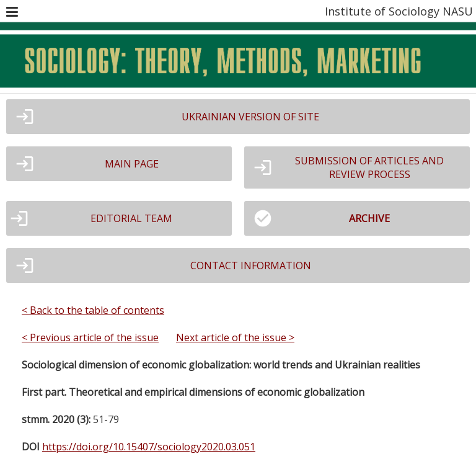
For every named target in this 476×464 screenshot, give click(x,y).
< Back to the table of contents (93, 310)
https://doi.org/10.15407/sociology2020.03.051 (149, 447)
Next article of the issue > (235, 337)
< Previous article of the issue (90, 337)
